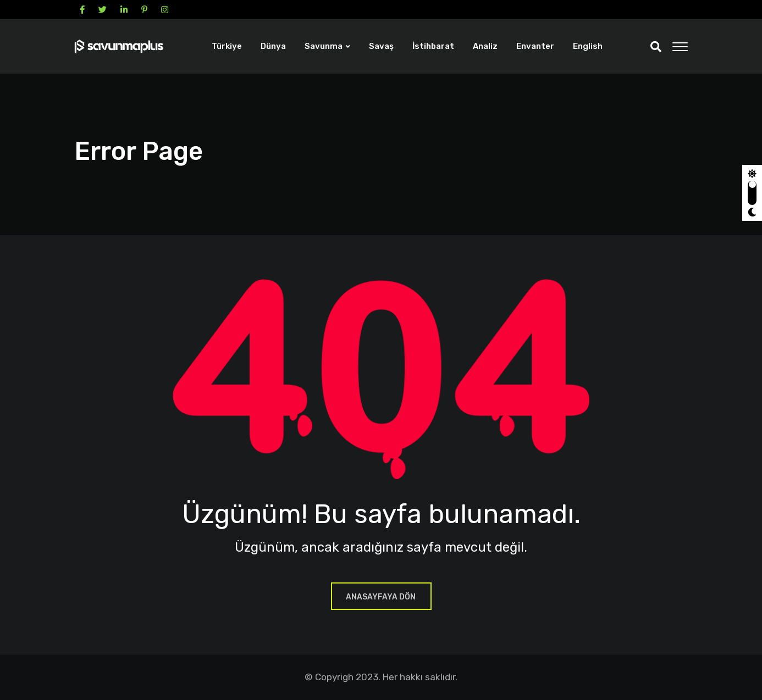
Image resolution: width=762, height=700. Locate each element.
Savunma (324, 46)
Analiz (485, 46)
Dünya (273, 46)
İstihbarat (433, 46)
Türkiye (227, 46)
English (588, 46)
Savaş (381, 46)
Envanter (535, 46)
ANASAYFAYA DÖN (381, 597)
